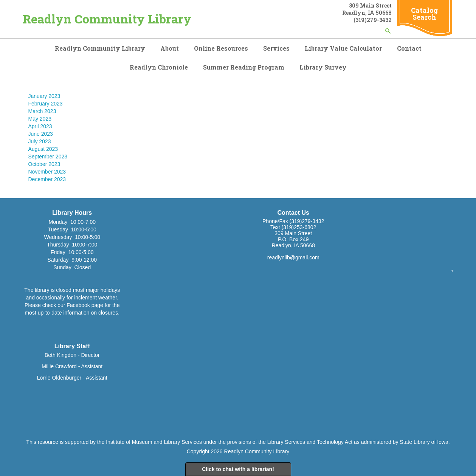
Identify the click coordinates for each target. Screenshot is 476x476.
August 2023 (43, 149)
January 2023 (44, 96)
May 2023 (40, 119)
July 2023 (40, 141)
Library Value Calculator (343, 48)
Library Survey (323, 67)
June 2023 (41, 134)
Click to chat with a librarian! (238, 469)
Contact (409, 48)
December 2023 (47, 179)
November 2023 (47, 172)
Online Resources (221, 48)
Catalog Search (424, 14)
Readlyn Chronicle (159, 67)
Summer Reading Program (244, 67)
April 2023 (40, 126)
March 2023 (42, 111)
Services (276, 48)
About (170, 48)
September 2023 (48, 157)
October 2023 (44, 164)
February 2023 (46, 104)
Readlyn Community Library (107, 19)
